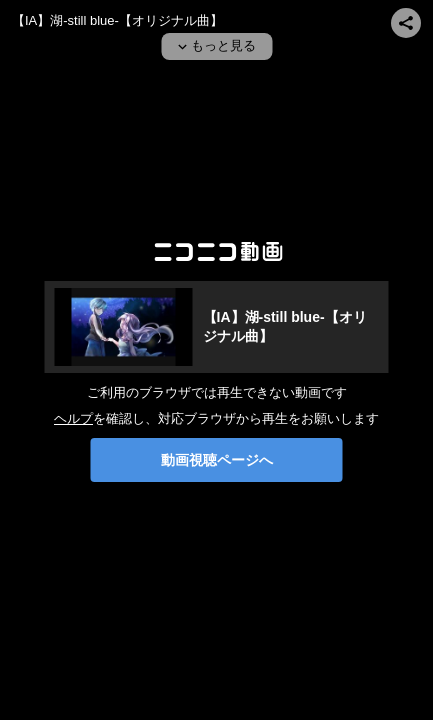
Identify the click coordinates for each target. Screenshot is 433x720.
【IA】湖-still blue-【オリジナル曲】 (117, 20)
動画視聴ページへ (217, 460)
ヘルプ (73, 418)
